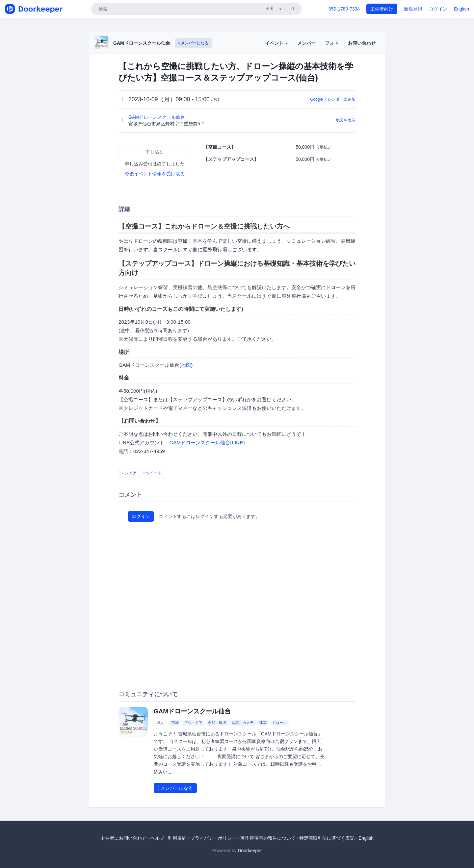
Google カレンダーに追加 (333, 99)
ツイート (153, 473)
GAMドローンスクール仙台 (142, 43)
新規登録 (413, 9)
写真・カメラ (243, 723)
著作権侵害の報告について (268, 838)
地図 (186, 365)
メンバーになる (194, 43)
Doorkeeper (250, 851)
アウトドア (193, 723)
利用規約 (177, 838)
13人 (160, 723)
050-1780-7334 (344, 9)
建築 (263, 723)
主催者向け (382, 9)
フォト (332, 43)
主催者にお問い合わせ (123, 838)
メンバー (306, 43)
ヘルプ (157, 838)
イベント (276, 43)
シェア (129, 473)
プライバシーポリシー (213, 838)
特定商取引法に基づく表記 (327, 838)
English (461, 9)
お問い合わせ (362, 43)
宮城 (175, 723)
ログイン (438, 9)
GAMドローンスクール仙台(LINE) (207, 443)
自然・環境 (217, 723)
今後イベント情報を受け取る (155, 174)
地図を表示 (346, 120)
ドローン (279, 723)
